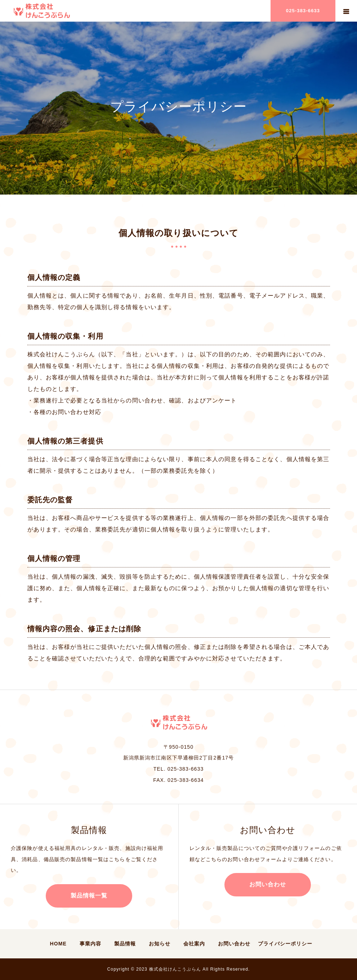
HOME (58, 944)
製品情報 (125, 944)
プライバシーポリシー (285, 944)
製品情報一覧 (89, 896)
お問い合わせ (268, 884)
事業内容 (90, 944)
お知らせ (160, 944)
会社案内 (194, 944)
